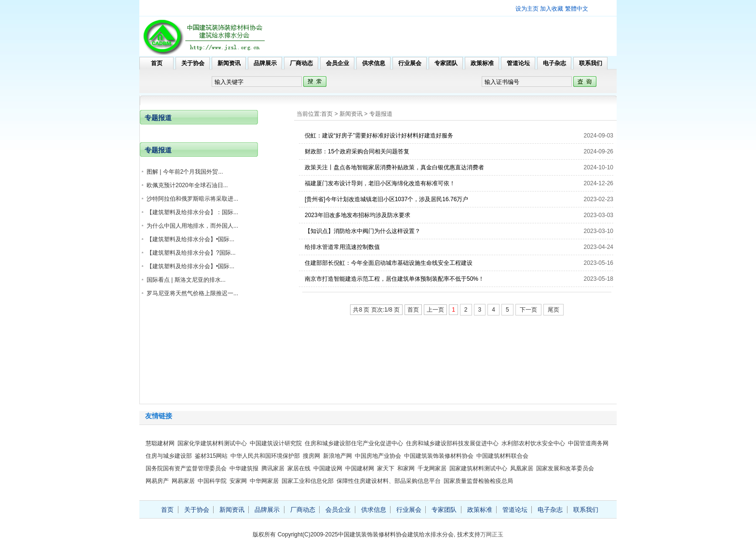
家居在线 (299, 468)
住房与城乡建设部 (169, 456)
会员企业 (337, 63)
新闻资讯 (229, 63)
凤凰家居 (522, 468)
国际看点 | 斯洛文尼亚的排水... (186, 280)
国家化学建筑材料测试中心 (212, 443)
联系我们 (591, 63)
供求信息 (374, 63)
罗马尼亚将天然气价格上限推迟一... (192, 293)
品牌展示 (265, 63)
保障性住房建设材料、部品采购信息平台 (389, 481)
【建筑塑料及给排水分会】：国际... (192, 212)
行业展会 (410, 63)
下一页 (528, 310)
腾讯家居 (273, 468)
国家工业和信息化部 (308, 481)
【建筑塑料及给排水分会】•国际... (190, 239)
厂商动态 (301, 63)
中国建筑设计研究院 (276, 443)
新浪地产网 (337, 456)
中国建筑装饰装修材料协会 (439, 456)
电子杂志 (554, 63)
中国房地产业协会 (378, 456)
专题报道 (381, 114)
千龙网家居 (432, 468)
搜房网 (311, 456)
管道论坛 (518, 63)
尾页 (553, 310)
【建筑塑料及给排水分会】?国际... (191, 253)
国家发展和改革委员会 (565, 468)
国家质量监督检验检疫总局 (478, 481)
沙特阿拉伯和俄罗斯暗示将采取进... (192, 199)
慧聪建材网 (160, 443)
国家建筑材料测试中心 (478, 468)
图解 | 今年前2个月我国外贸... (185, 172)
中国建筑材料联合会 (502, 456)
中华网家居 (264, 481)
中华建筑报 (244, 468)
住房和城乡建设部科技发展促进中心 (452, 443)
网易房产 (157, 481)
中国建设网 (328, 468)
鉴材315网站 (211, 456)
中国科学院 (212, 481)
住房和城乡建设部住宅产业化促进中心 (354, 443)
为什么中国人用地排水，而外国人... (192, 226)
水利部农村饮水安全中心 (533, 443)
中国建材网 (360, 468)
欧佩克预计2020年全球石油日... (187, 185)
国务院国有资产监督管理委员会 (186, 468)
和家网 (406, 468)
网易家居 (183, 481)
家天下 (386, 468)
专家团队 (446, 63)
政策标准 (482, 63)
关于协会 (193, 63)
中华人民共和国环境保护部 (265, 456)
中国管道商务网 (588, 443)
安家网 (238, 481)
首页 (157, 63)
